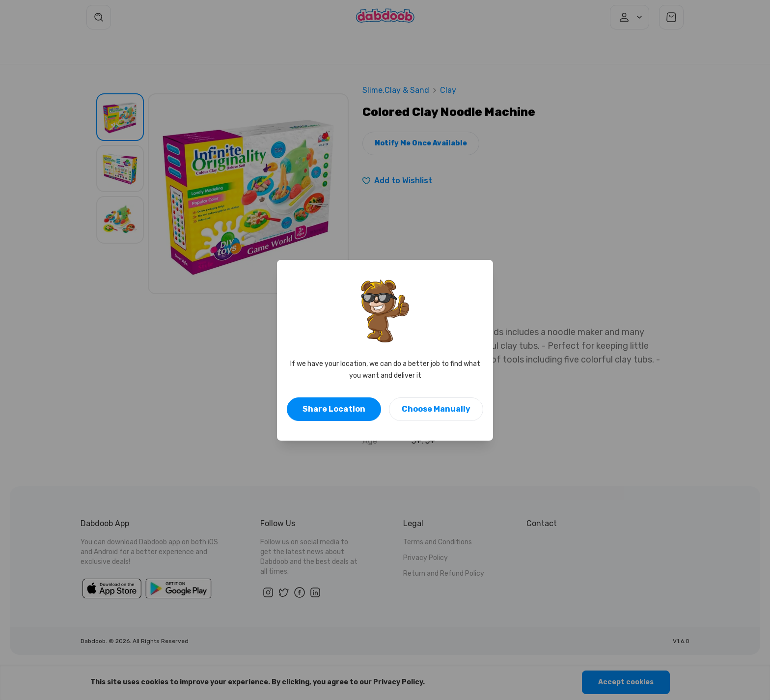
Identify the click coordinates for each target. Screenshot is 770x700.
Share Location (334, 409)
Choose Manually (436, 409)
